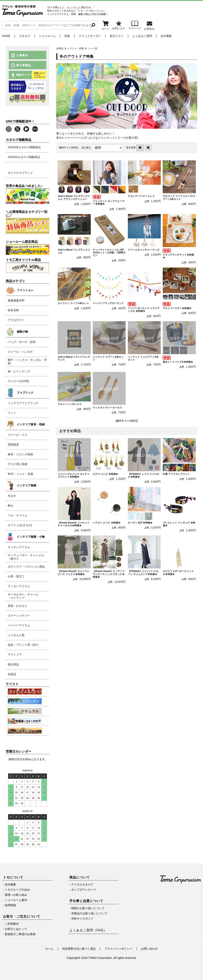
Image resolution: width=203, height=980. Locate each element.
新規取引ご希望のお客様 (20, 934)
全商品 (60, 48)
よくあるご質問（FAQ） (88, 930)
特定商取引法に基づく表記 (79, 949)
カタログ (25, 36)
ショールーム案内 (16, 900)
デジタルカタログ (82, 884)
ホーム (49, 949)
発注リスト (117, 36)
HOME (6, 36)
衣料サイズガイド (82, 919)
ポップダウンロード (84, 890)
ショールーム (47, 36)
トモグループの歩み (17, 890)
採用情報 (10, 905)
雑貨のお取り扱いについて (88, 908)
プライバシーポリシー (118, 949)
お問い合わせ (149, 949)
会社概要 (166, 36)
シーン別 (93, 48)
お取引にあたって (16, 929)
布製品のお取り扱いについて (89, 913)
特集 (67, 36)
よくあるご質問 (142, 36)
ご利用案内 (12, 924)
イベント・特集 (76, 48)
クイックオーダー (90, 36)
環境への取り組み (16, 895)
